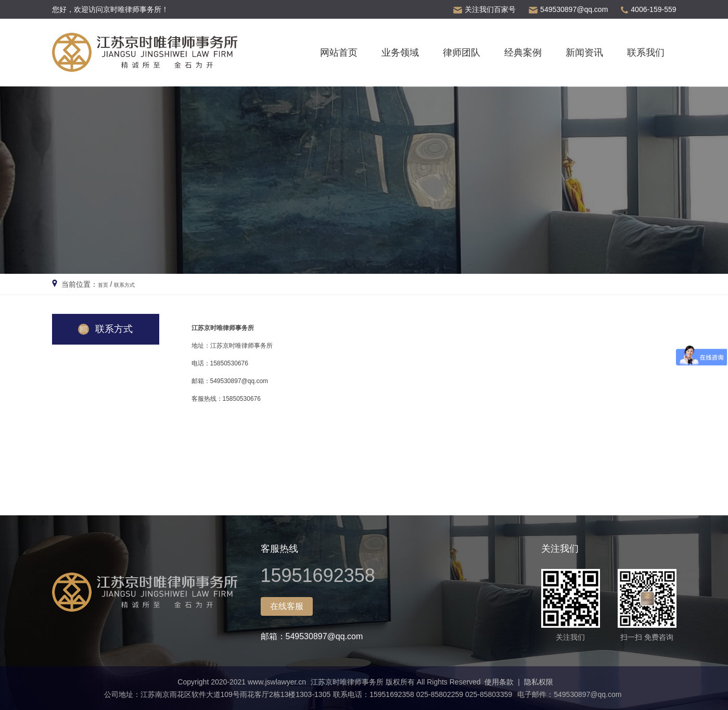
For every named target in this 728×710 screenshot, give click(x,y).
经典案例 (523, 53)
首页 (105, 284)
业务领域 (400, 53)
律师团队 (462, 53)
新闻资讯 (584, 53)
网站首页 (339, 53)
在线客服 (287, 606)
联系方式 (133, 284)
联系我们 (646, 53)
